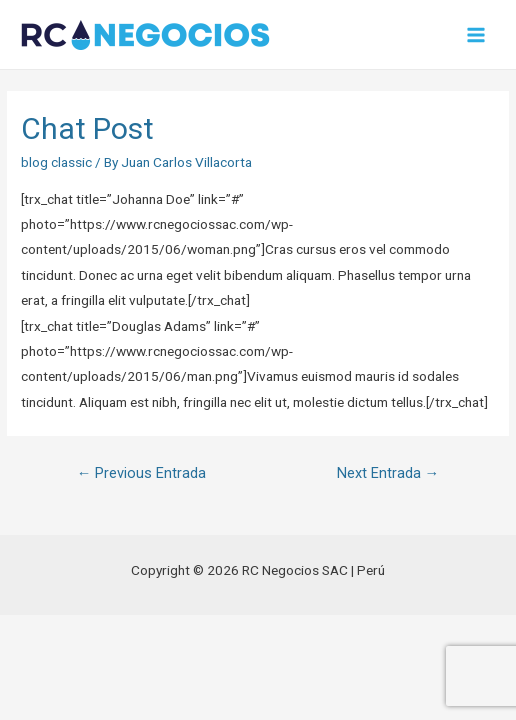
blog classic (56, 162)
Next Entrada (388, 473)
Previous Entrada (142, 473)
